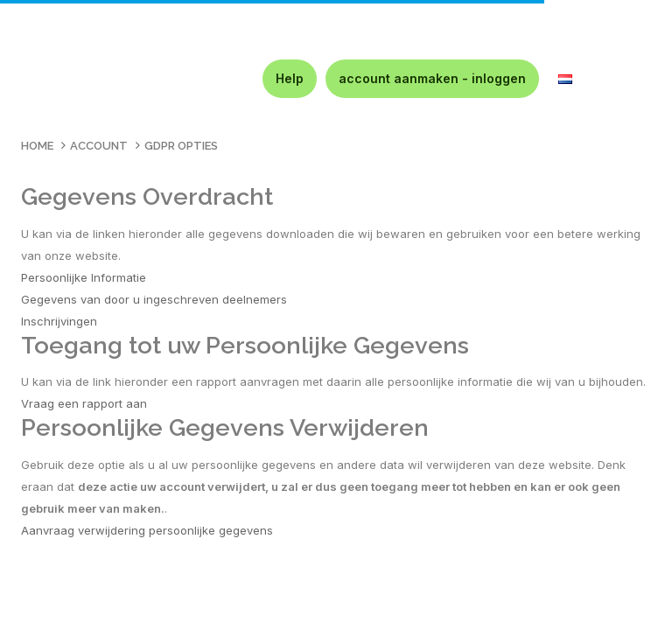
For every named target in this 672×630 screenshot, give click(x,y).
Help (290, 78)
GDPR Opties (181, 146)
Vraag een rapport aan (84, 403)
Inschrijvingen (59, 321)
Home (37, 146)
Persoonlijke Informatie (84, 277)
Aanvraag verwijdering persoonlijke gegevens (147, 530)
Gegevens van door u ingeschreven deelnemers (154, 299)
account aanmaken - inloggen (432, 78)
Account (99, 146)
